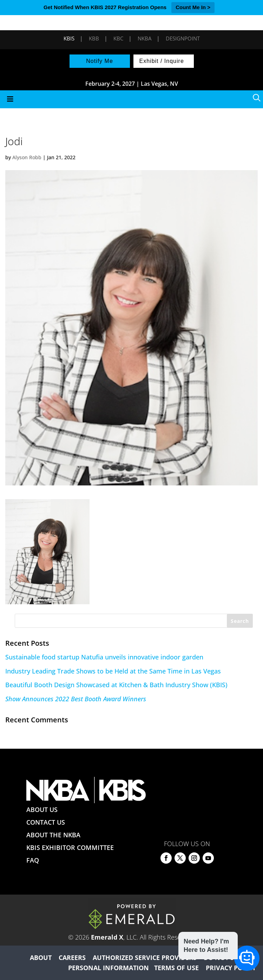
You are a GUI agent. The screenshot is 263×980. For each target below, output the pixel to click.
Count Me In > (193, 7)
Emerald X (107, 937)
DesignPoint (183, 38)
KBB (94, 38)
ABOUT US (42, 810)
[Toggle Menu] (131, 99)
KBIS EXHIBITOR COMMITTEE (70, 847)
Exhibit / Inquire (162, 61)
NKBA (144, 38)
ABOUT (41, 958)
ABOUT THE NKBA (53, 835)
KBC (118, 38)
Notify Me (100, 61)
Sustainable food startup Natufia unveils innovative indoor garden (104, 657)
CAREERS (72, 958)
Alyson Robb (27, 157)
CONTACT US (46, 822)
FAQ (33, 860)
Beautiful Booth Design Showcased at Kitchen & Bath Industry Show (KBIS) (116, 685)
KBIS (69, 38)
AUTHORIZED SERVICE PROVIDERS (145, 958)
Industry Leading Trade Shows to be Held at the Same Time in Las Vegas (113, 671)
